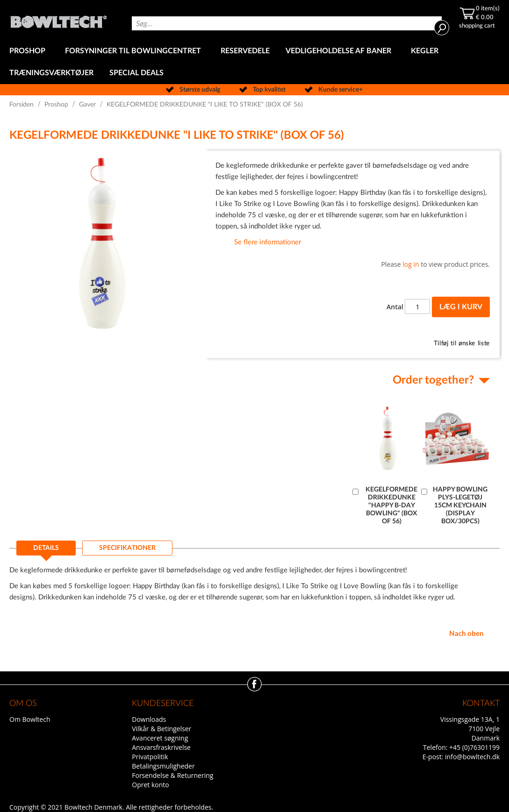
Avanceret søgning (160, 738)
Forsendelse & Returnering (172, 775)
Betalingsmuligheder (163, 766)
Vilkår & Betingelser (161, 729)
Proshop (56, 105)
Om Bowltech (30, 719)
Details (46, 548)
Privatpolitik (150, 757)
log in (411, 264)
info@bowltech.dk (472, 757)
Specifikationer (127, 548)
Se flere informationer (268, 242)
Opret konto (150, 785)
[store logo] (58, 19)
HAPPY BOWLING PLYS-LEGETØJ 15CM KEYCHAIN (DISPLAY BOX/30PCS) (460, 506)
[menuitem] (29, 51)
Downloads (149, 719)
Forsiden (22, 105)
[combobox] (287, 23)
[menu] (254, 62)
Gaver (87, 105)
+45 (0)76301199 (474, 747)
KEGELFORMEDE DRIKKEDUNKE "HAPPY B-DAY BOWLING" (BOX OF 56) (391, 506)
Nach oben (466, 634)
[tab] (46, 551)
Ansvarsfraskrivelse (161, 747)
